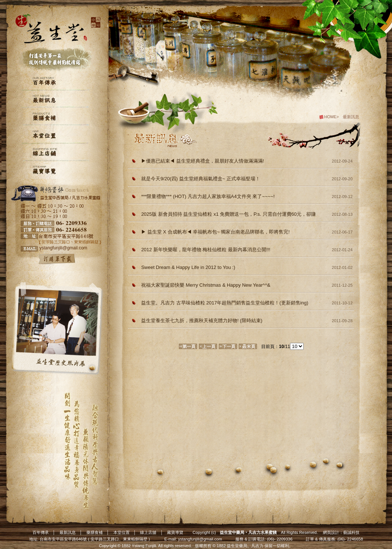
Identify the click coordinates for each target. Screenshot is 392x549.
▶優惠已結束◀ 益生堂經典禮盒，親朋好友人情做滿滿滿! (202, 161)
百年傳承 (41, 532)
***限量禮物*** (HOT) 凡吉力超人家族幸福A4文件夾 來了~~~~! (208, 196)
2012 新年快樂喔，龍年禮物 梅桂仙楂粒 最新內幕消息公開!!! (206, 250)
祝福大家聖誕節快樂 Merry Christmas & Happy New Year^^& (206, 285)
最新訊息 (68, 532)
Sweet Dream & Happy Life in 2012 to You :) (188, 267)
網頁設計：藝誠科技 (341, 532)
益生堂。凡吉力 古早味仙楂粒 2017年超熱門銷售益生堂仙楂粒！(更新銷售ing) (225, 303)
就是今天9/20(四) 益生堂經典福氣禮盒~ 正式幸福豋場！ (201, 179)
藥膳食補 (95, 532)
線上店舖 (148, 532)
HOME (330, 117)
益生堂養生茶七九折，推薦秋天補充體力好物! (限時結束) (202, 320)
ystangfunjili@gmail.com (200, 539)
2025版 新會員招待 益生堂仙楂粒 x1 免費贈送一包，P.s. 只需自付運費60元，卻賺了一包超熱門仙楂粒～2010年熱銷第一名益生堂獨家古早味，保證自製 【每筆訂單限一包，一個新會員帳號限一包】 (229, 215)
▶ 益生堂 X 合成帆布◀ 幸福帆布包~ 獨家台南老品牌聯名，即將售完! (215, 232)
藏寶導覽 (175, 532)
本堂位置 (122, 532)
